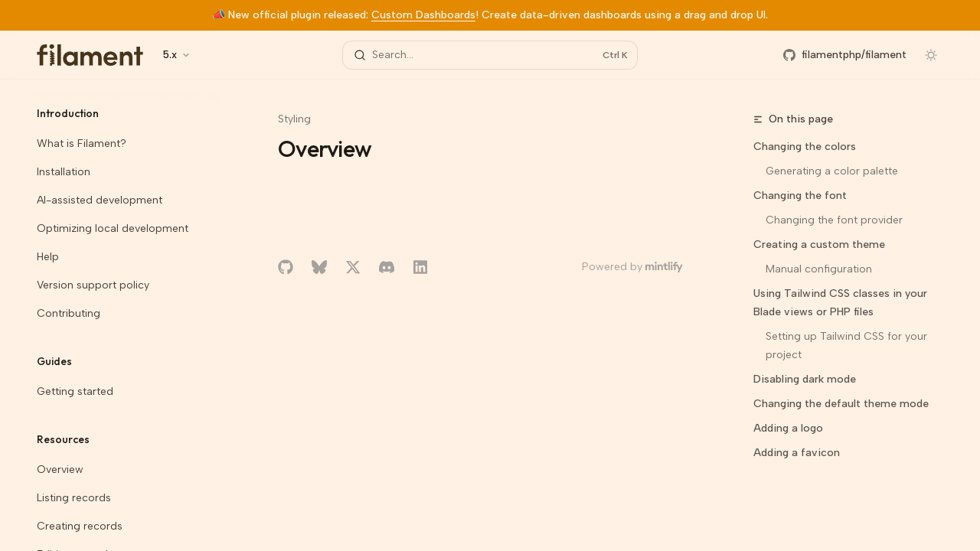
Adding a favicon (797, 453)
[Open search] (490, 55)
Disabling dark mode (805, 379)
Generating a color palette (832, 171)
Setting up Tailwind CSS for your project (848, 346)
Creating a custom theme (819, 245)
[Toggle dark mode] (931, 55)
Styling (294, 119)
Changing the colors (805, 147)
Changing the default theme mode (841, 404)
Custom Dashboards (423, 15)
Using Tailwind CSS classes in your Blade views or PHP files (840, 303)
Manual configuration (819, 269)
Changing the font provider (834, 220)
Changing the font (800, 196)
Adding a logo (788, 428)
